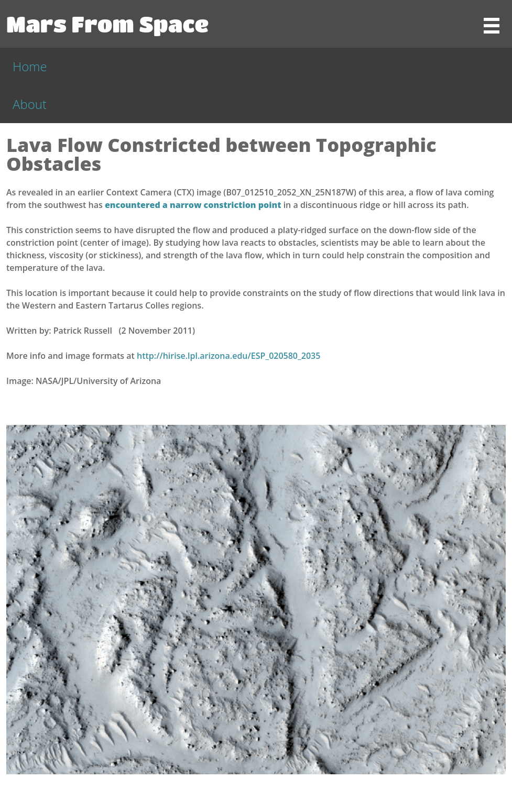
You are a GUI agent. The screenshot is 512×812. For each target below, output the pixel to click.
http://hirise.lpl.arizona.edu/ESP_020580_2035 (228, 356)
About (30, 104)
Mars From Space (107, 24)
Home (30, 66)
